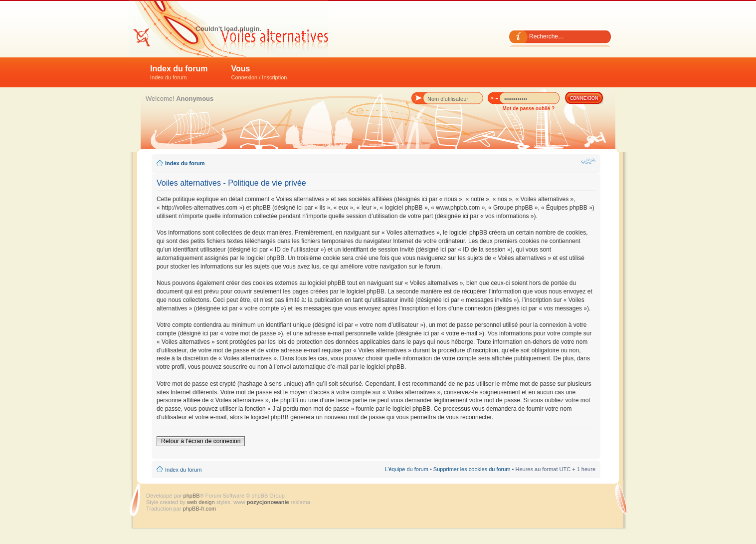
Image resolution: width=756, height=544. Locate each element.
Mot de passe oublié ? (529, 109)
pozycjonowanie (268, 502)
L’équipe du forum (406, 469)
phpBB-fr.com (200, 509)
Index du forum (179, 72)
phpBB (192, 496)
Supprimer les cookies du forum (472, 469)
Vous (259, 72)
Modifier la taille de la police (588, 161)
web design (202, 502)
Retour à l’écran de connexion (201, 441)
